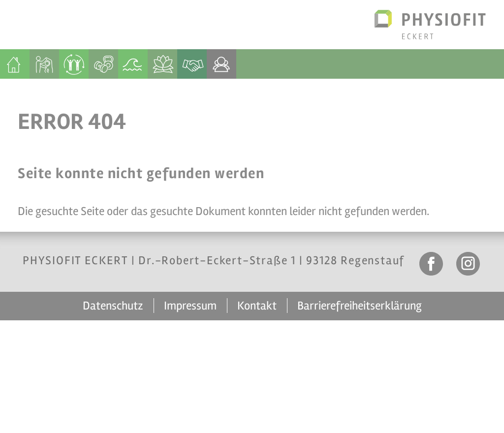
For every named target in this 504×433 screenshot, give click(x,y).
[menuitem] (15, 64)
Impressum (190, 306)
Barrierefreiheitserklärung (360, 306)
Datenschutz (113, 306)
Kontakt (257, 306)
